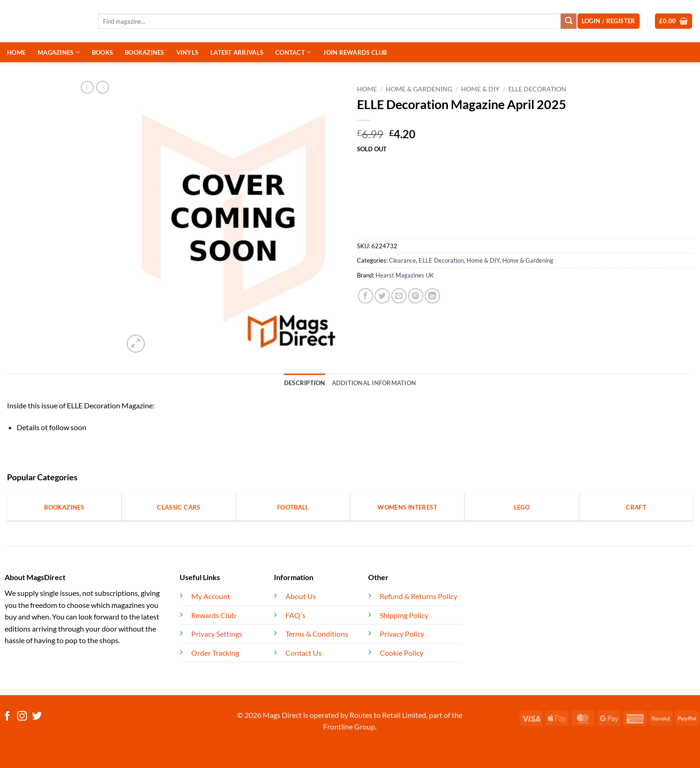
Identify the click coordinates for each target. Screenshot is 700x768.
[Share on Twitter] (382, 296)
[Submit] (569, 21)
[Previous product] (103, 87)
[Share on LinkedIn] (432, 296)
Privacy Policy (402, 634)
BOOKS (102, 52)
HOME (16, 52)
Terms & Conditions (317, 634)
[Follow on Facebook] (7, 717)
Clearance (402, 260)
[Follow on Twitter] (37, 717)
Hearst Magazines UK (405, 275)
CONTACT (293, 52)
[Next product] (87, 87)
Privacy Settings (217, 634)
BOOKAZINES (145, 52)
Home (367, 89)
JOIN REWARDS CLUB (355, 52)
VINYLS (188, 52)
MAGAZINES (59, 52)
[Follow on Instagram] (22, 717)
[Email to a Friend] (399, 296)
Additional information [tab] (374, 383)
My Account (211, 596)
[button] (674, 21)
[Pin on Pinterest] (416, 296)
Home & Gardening (419, 89)
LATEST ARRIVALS (237, 52)
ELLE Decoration (537, 89)
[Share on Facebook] (366, 296)
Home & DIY (480, 89)
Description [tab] (305, 383)
